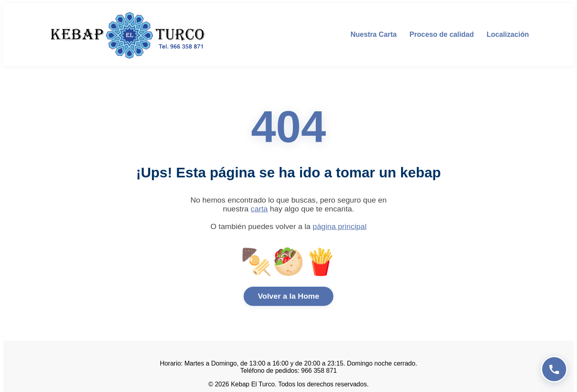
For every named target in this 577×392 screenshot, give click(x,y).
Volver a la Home (288, 296)
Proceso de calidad (442, 34)
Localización (508, 34)
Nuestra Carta (374, 34)
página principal (339, 226)
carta (259, 209)
